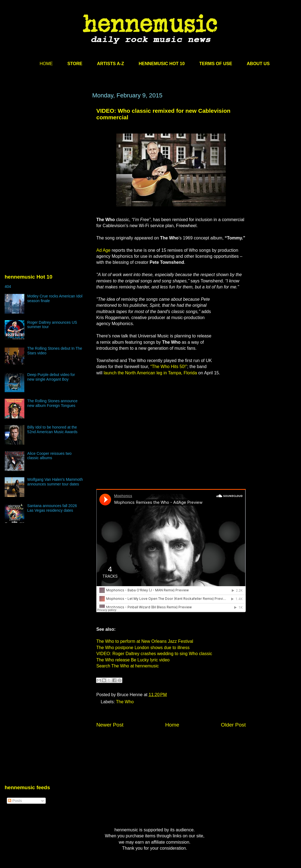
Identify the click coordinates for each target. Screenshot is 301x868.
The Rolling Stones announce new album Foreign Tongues (53, 403)
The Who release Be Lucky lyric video (133, 660)
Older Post (233, 725)
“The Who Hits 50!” (169, 367)
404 (8, 287)
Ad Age (103, 250)
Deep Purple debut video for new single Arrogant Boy (51, 377)
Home (172, 725)
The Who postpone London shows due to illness (143, 648)
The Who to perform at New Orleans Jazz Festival (145, 641)
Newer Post (110, 725)
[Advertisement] (46, 144)
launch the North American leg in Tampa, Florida (150, 373)
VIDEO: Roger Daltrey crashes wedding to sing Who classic (154, 654)
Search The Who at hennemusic (128, 666)
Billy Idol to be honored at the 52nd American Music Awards (52, 429)
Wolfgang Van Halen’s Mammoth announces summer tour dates (55, 482)
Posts (15, 801)
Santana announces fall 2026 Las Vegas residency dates (52, 508)
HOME (46, 64)
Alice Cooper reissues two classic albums (50, 456)
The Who (125, 702)
